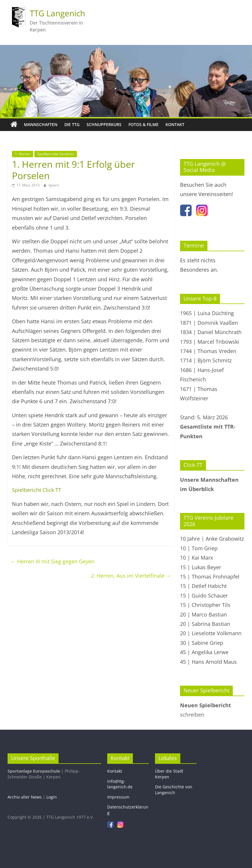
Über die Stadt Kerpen (169, 774)
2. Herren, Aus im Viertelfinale (131, 576)
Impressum (118, 797)
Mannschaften (41, 124)
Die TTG (72, 124)
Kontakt (175, 124)
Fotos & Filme (143, 124)
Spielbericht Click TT (37, 490)
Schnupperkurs (104, 124)
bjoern (54, 185)
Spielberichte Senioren (56, 154)
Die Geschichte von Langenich (174, 790)
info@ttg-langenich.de (120, 784)
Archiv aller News (25, 797)
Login (52, 797)
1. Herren (23, 154)
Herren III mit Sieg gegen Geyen (52, 561)
